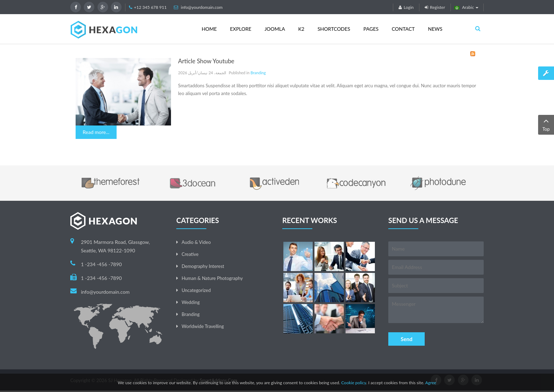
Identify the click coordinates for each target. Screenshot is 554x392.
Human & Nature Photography (212, 278)
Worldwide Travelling (203, 326)
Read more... (96, 132)
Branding (258, 73)
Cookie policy (354, 383)
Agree (431, 383)
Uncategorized (196, 290)
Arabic (467, 7)
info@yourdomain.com (202, 7)
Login (406, 7)
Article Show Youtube (206, 61)
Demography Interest (203, 266)
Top (546, 124)
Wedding (191, 302)
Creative (190, 254)
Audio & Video (196, 242)
